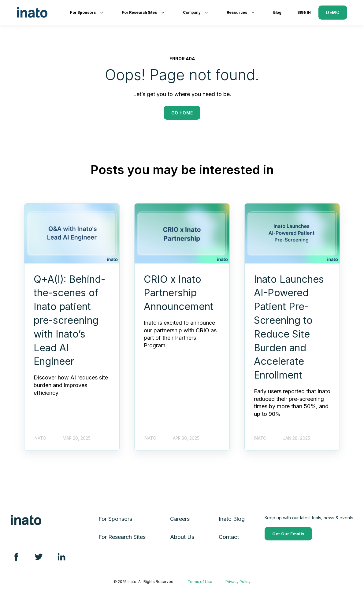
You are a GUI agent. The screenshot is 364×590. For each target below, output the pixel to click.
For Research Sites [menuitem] (122, 537)
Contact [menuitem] (229, 537)
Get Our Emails (288, 534)
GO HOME (182, 113)
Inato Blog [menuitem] (232, 519)
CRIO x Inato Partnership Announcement (179, 293)
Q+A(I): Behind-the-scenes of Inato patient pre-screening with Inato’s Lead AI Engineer (69, 320)
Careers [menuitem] (180, 519)
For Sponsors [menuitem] (115, 519)
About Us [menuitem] (182, 537)
